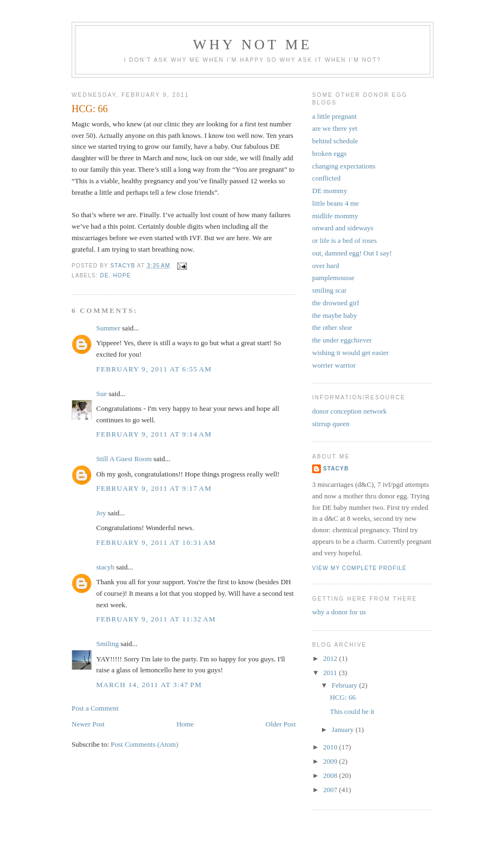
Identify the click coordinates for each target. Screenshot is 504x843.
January (344, 729)
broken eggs (329, 153)
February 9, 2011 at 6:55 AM (154, 369)
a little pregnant (335, 116)
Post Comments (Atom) (145, 744)
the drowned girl (336, 303)
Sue (102, 394)
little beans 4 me (336, 203)
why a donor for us (339, 612)
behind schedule (335, 141)
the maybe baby (335, 315)
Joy (101, 513)
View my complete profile (359, 568)
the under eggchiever (342, 340)
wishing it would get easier (350, 353)
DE (104, 275)
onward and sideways (343, 228)
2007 (331, 790)
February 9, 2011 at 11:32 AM (156, 619)
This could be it (352, 711)
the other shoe (332, 327)
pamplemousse (333, 278)
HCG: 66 (342, 697)
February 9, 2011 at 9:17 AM (154, 488)
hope (122, 275)
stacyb (105, 567)
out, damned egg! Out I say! (352, 253)
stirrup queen (331, 424)
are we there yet (335, 128)
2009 (331, 761)
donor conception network (349, 411)
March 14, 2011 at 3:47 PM (149, 685)
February (345, 685)
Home (185, 724)
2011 (331, 673)
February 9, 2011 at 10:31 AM (156, 542)
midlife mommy (335, 216)
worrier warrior (334, 365)
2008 (331, 775)
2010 (331, 747)
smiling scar (329, 290)
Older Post (281, 724)
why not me (253, 45)
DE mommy (330, 191)
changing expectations (344, 166)
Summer (108, 328)
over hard (326, 266)
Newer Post (88, 724)
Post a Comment (95, 708)
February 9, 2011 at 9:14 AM (154, 434)
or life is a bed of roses (344, 240)
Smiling (107, 644)
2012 (331, 658)
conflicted (326, 178)
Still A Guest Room (124, 459)
